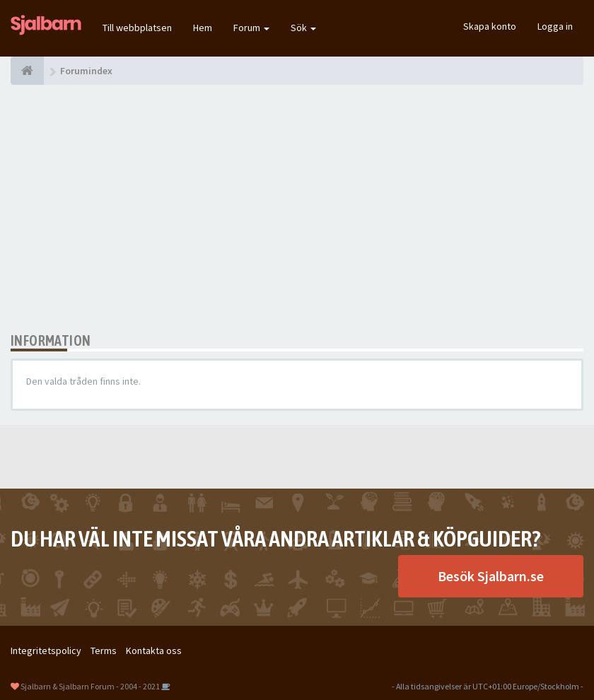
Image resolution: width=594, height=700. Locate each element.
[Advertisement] (297, 209)
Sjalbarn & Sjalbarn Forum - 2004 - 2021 (90, 686)
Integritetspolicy (46, 651)
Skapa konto (490, 26)
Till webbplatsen (137, 28)
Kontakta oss (154, 651)
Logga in (555, 26)
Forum (251, 28)
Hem (203, 28)
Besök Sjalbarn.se (491, 576)
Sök (303, 28)
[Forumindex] (27, 71)
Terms (104, 651)
